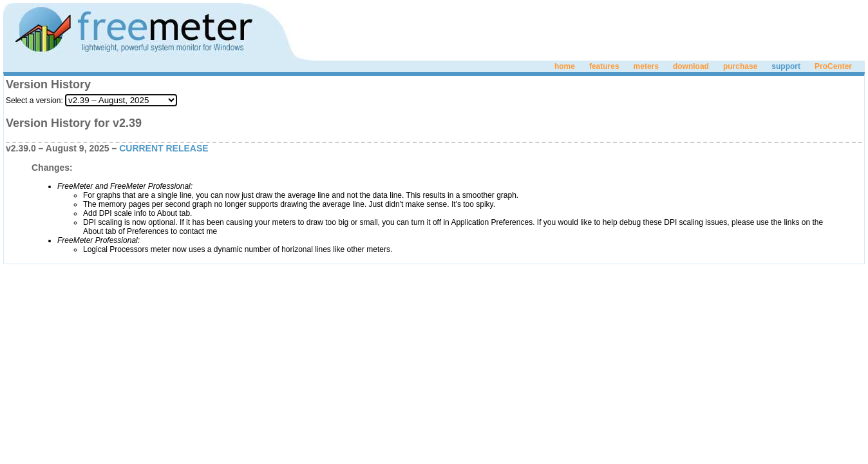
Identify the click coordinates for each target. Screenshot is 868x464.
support (786, 66)
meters (646, 66)
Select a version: (34, 101)
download (691, 66)
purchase (740, 66)
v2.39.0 (21, 148)
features (604, 66)
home (565, 66)
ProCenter (833, 66)
